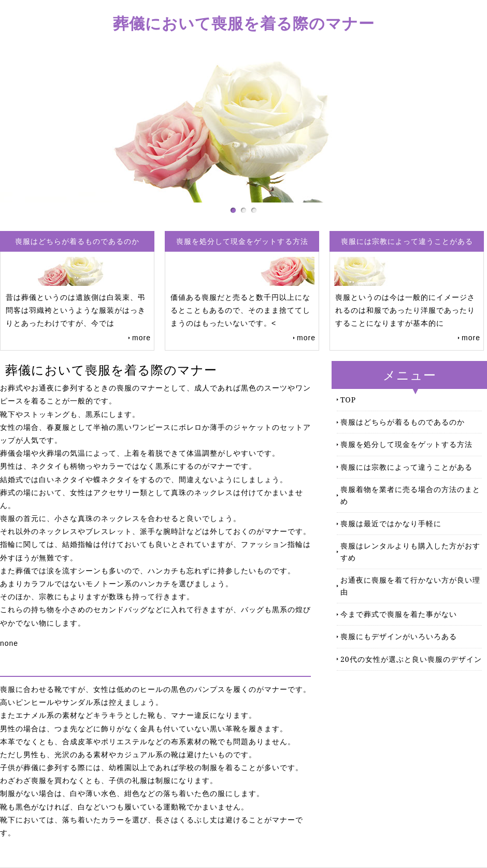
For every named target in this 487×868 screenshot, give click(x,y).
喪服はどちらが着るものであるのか (403, 422)
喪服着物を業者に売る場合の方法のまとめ (410, 495)
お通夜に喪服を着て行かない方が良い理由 (410, 585)
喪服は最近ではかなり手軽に (391, 523)
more (141, 338)
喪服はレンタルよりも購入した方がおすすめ (410, 551)
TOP (348, 400)
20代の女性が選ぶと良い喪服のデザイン (411, 659)
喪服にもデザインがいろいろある (399, 636)
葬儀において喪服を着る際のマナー (244, 23)
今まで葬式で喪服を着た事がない (399, 614)
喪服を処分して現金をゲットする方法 (406, 444)
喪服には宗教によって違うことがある (406, 467)
